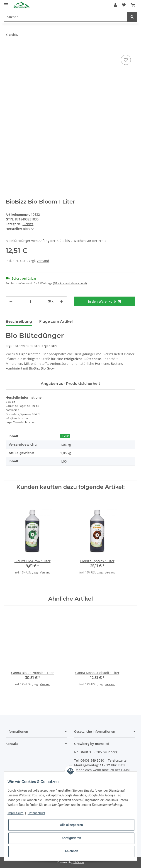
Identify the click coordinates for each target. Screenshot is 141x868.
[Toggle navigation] (6, 3)
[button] (115, 5)
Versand (43, 261)
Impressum (15, 813)
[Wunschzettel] (124, 5)
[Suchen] (65, 17)
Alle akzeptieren (71, 825)
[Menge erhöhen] (62, 301)
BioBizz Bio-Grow (42, 368)
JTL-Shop (78, 862)
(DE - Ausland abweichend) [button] (70, 283)
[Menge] (30, 301)
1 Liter (65, 436)
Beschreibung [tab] (19, 322)
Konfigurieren (71, 838)
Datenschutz (36, 813)
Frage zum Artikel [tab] (56, 322)
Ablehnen (71, 851)
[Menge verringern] (11, 301)
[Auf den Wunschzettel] (126, 60)
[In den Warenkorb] (9, 49)
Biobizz (28, 224)
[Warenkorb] (133, 5)
